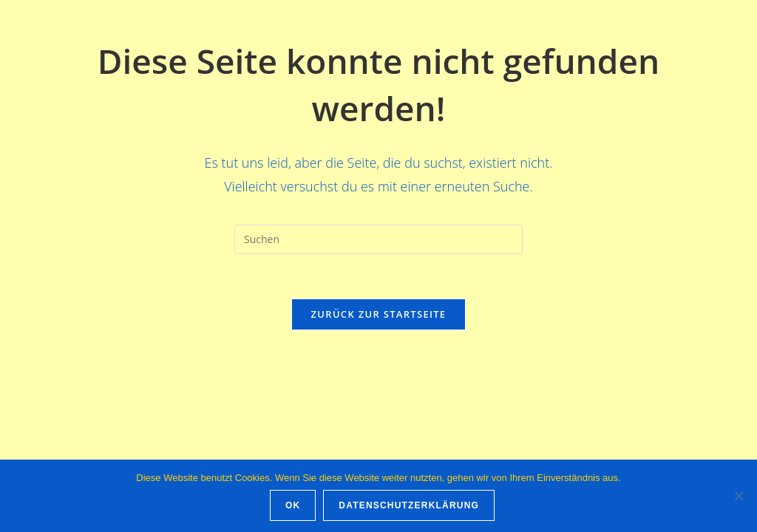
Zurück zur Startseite (379, 314)
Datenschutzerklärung (409, 505)
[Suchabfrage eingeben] (378, 239)
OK (293, 505)
